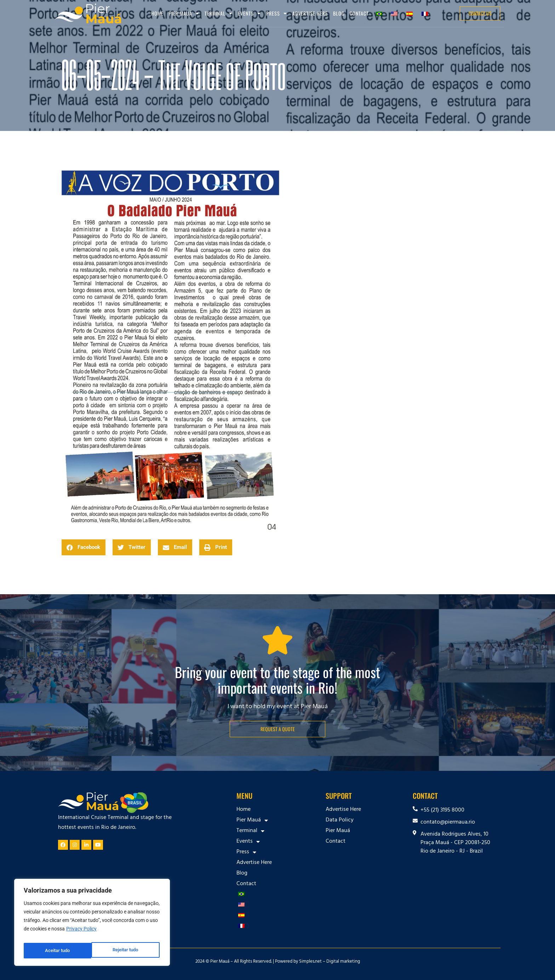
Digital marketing (343, 962)
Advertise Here (310, 13)
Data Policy (340, 820)
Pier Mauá (184, 13)
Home (157, 13)
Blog (339, 13)
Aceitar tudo (127, 951)
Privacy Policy (81, 933)
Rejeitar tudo (58, 951)
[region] (92, 924)
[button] (84, 547)
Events (249, 13)
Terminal (219, 13)
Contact (359, 13)
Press (277, 13)
